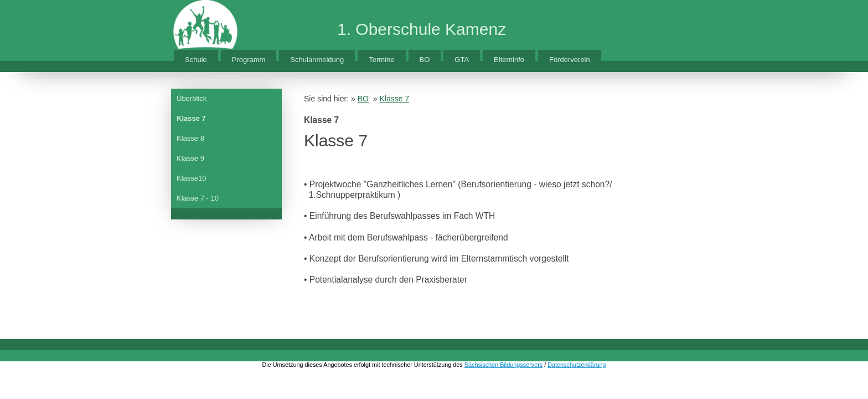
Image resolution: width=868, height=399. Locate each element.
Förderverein (570, 60)
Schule (196, 60)
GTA (462, 60)
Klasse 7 (191, 118)
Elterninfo (509, 60)
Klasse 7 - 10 (198, 198)
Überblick (192, 98)
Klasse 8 (190, 138)
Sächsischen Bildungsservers (503, 365)
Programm (249, 60)
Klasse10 (191, 178)
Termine (381, 60)
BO (425, 60)
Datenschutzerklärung (577, 365)
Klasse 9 (190, 158)
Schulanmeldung (317, 60)
